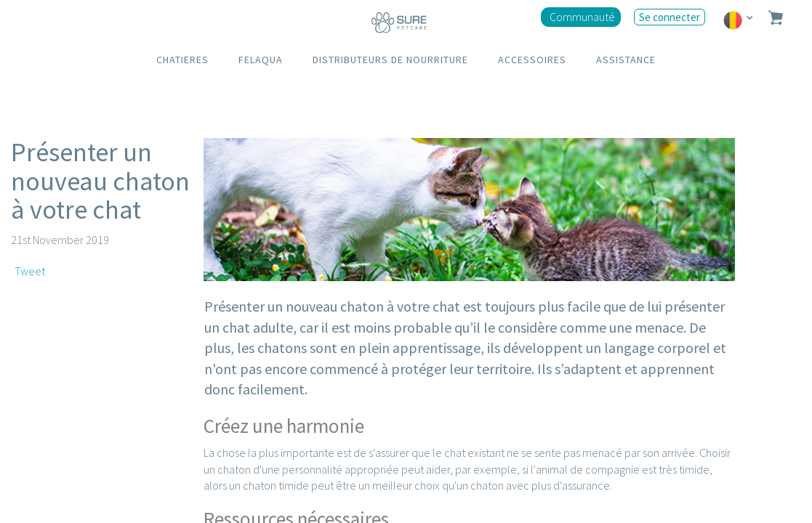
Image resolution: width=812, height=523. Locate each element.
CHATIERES (182, 60)
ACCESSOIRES (532, 60)
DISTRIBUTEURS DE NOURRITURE (390, 60)
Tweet (30, 271)
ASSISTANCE (626, 60)
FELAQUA (261, 60)
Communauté (582, 17)
